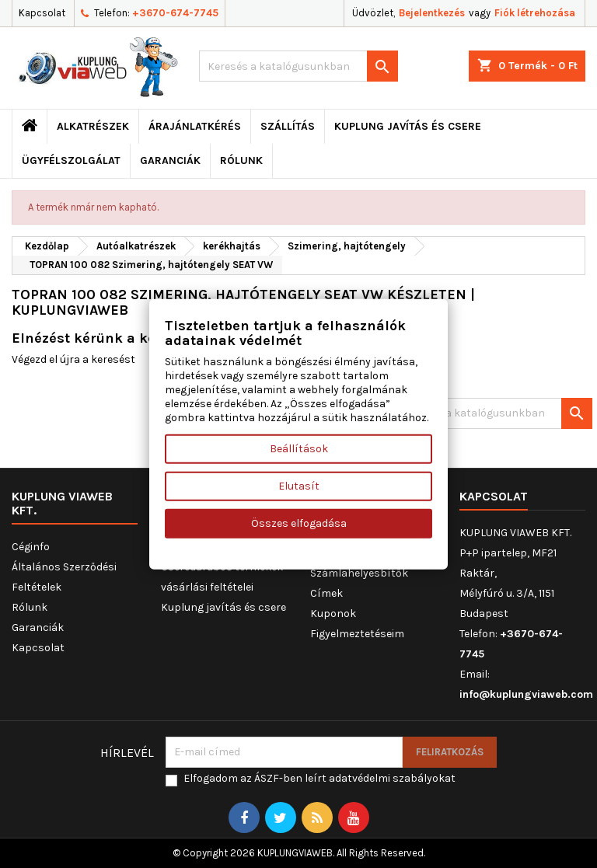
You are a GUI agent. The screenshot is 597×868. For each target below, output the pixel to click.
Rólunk (241, 160)
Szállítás (288, 126)
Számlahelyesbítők (359, 573)
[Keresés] (298, 66)
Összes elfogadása (299, 523)
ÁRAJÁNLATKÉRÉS (195, 126)
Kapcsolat (42, 13)
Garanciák (170, 160)
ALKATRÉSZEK (93, 126)
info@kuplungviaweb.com (526, 694)
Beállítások (299, 449)
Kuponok (333, 614)
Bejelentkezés (432, 13)
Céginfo (31, 547)
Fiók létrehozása (535, 13)
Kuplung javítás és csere (408, 126)
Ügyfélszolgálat (71, 160)
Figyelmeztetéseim (357, 634)
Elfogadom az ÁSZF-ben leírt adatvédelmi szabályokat (319, 778)
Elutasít (299, 486)
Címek (326, 593)
